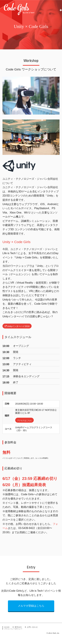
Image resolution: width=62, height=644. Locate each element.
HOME (7, 627)
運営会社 (18, 627)
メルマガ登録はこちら (31, 606)
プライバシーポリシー (13, 629)
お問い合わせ (32, 627)
